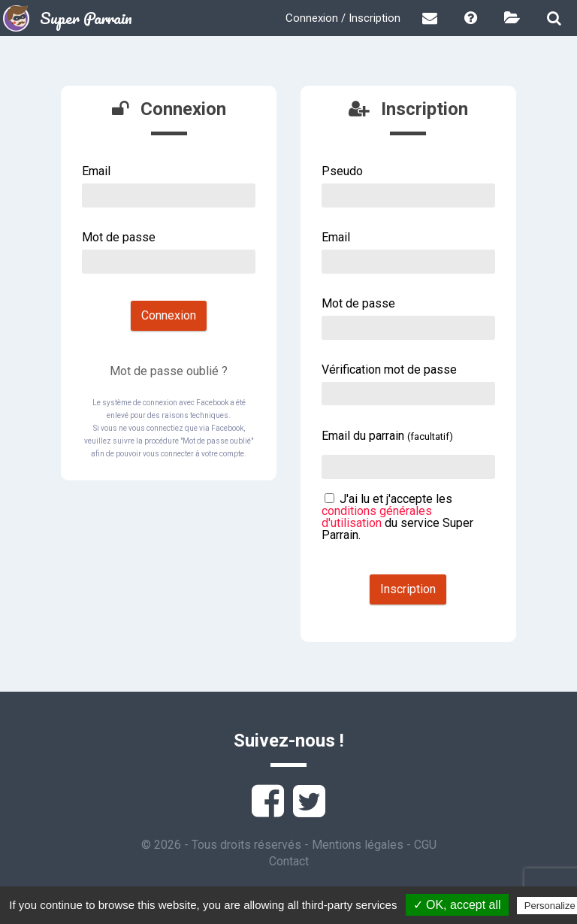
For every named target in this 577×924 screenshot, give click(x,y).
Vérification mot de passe (389, 370)
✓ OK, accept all (457, 905)
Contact (289, 861)
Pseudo (342, 171)
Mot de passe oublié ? (169, 371)
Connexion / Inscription (343, 18)
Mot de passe (119, 237)
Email (96, 171)
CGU (425, 845)
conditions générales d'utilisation (377, 517)
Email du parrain (387, 436)
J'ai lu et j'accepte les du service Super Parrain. (397, 517)
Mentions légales (358, 845)
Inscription (408, 589)
